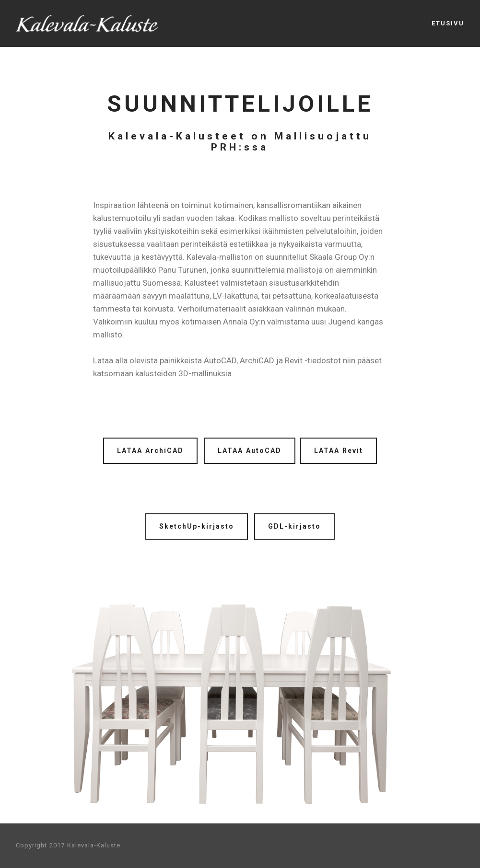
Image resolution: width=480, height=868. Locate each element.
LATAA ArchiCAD (150, 451)
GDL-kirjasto (294, 526)
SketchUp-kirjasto (197, 526)
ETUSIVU (448, 23)
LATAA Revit (339, 451)
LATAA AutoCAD (250, 451)
